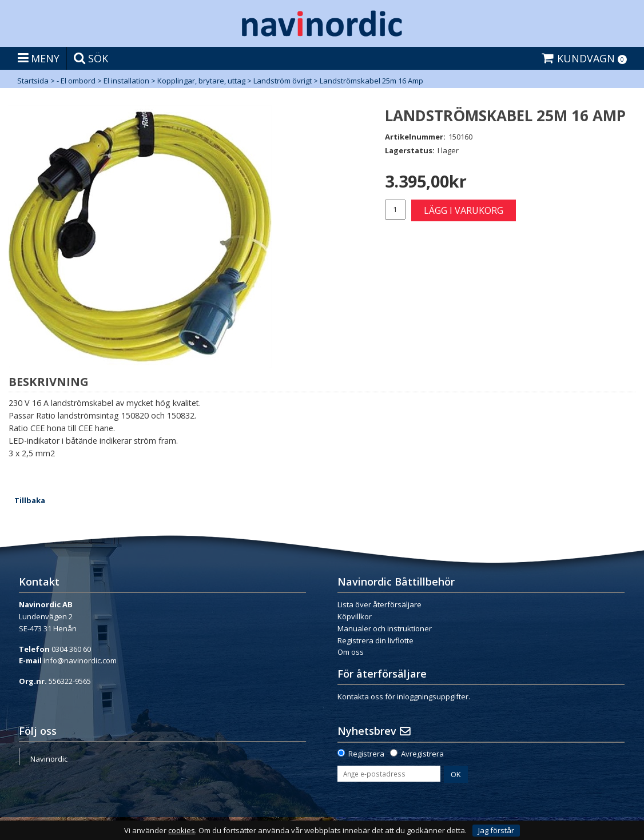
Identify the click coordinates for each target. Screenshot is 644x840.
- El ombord (76, 81)
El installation (126, 81)
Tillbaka (30, 500)
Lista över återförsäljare (379, 604)
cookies (182, 831)
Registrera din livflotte (375, 640)
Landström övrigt (283, 81)
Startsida (33, 81)
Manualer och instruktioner (385, 628)
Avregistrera (422, 754)
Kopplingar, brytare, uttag (201, 81)
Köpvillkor (355, 616)
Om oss (351, 652)
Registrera (366, 754)
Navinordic (49, 759)
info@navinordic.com (80, 660)
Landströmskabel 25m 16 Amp (371, 81)
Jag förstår (496, 830)
